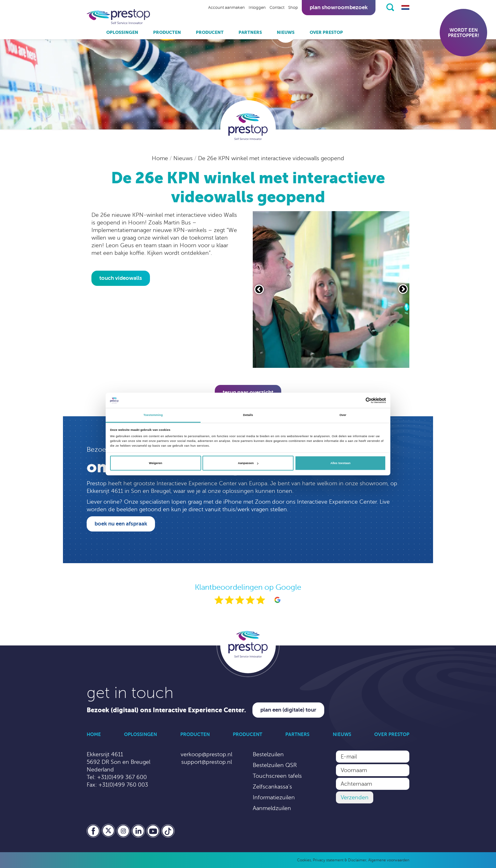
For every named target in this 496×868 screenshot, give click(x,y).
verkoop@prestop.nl (206, 754)
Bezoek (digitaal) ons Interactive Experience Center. (166, 710)
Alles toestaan (340, 463)
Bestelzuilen (268, 754)
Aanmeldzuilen (272, 808)
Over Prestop (326, 32)
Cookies (304, 860)
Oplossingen (122, 32)
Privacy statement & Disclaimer (340, 860)
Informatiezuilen (274, 797)
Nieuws (286, 32)
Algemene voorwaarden (389, 860)
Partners (250, 32)
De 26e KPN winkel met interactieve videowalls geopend (271, 158)
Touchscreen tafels (277, 776)
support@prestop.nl (207, 762)
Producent (210, 32)
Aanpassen (248, 463)
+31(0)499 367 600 (122, 777)
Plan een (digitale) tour (288, 710)
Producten (167, 32)
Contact (277, 8)
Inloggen (257, 8)
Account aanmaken (226, 8)
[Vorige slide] (259, 289)
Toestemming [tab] (153, 415)
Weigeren (156, 463)
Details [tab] (248, 415)
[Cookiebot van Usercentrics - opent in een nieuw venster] (358, 400)
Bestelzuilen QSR (275, 765)
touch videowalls (121, 278)
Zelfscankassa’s (272, 787)
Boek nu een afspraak (121, 524)
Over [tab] (343, 415)
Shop (293, 8)
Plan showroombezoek (339, 7)
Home (161, 158)
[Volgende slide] (403, 289)
